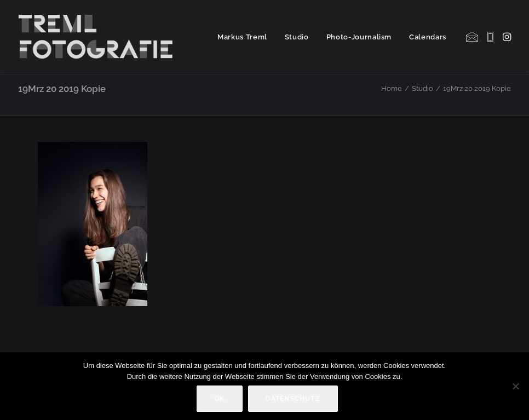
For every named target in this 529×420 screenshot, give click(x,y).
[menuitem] (242, 37)
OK (219, 399)
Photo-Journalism (359, 37)
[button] (473, 37)
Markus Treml (242, 37)
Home (392, 88)
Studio (297, 37)
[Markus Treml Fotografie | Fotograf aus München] (98, 37)
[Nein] (515, 386)
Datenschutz (293, 399)
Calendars (428, 37)
